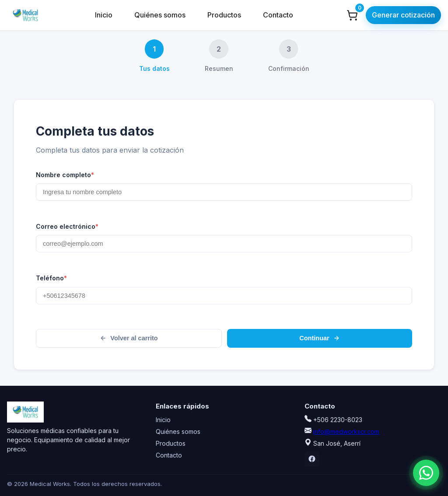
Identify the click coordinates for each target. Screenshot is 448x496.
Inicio (104, 15)
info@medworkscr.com (346, 431)
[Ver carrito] (352, 15)
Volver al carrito (129, 345)
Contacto (278, 15)
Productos (224, 15)
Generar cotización (403, 15)
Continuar (320, 345)
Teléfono (51, 283)
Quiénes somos (160, 15)
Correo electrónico (67, 230)
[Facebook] (312, 459)
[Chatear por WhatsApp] (413, 471)
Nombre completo (65, 177)
